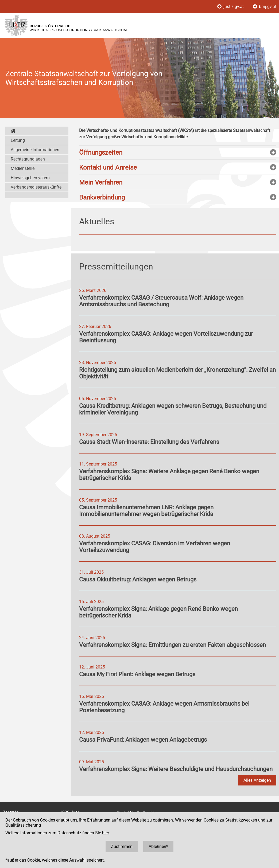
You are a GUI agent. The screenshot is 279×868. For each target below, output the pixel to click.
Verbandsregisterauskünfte (36, 187)
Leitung (18, 140)
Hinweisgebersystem (30, 178)
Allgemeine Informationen (35, 150)
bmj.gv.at (265, 7)
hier (105, 833)
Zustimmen (122, 847)
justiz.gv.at (231, 7)
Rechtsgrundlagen (28, 159)
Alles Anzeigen (257, 780)
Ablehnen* (158, 847)
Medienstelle (23, 168)
